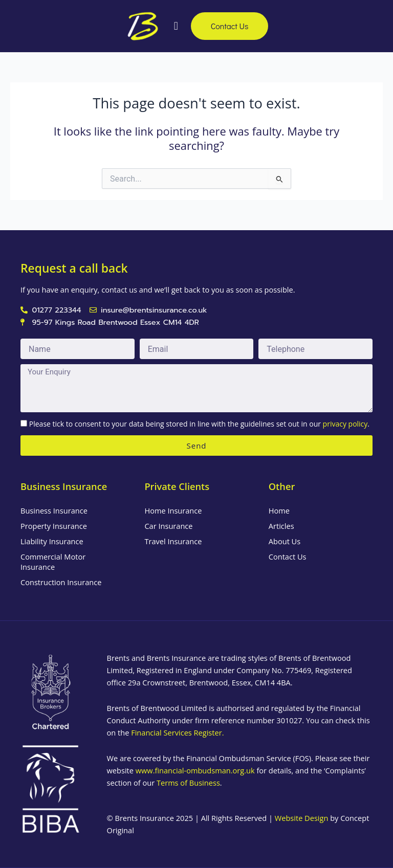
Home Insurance (173, 510)
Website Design (302, 818)
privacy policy (345, 424)
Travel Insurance (173, 541)
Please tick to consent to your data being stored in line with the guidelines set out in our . (199, 424)
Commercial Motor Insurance (53, 562)
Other (282, 486)
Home (279, 510)
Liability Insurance (52, 541)
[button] (175, 26)
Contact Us (288, 557)
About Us (285, 541)
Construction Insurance (61, 582)
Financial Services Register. (177, 732)
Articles (281, 526)
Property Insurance (54, 526)
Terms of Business (188, 783)
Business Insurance (54, 510)
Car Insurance (168, 526)
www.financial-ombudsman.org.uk (195, 770)
